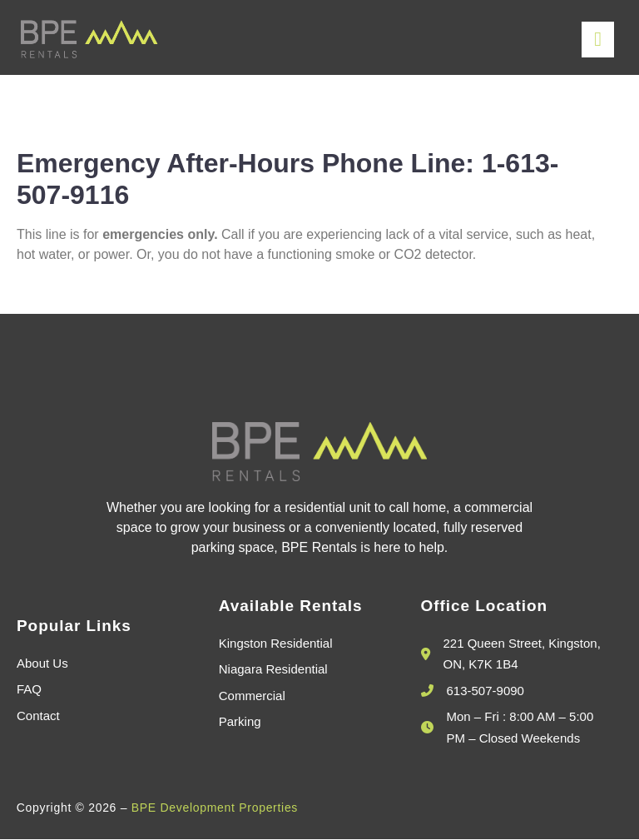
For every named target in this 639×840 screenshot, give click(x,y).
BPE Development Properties (215, 808)
